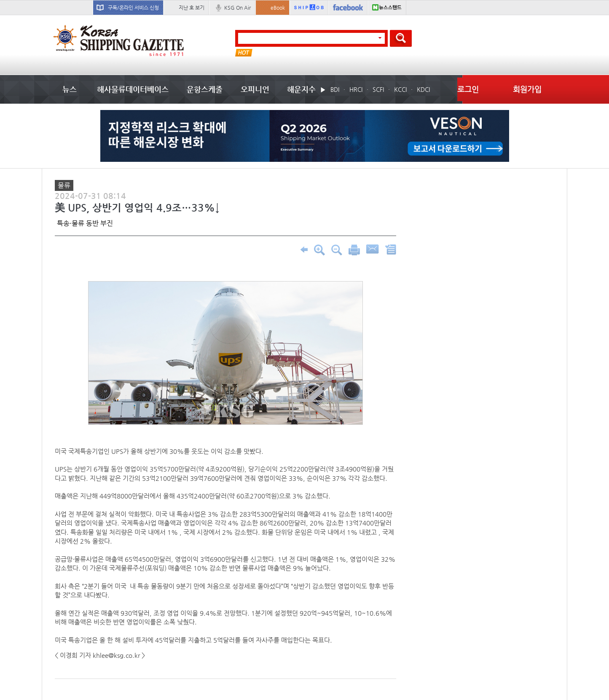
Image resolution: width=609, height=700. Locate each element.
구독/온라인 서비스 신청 (133, 8)
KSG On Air (237, 8)
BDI (335, 89)
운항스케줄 (205, 89)
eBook (278, 8)
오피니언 (255, 89)
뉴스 (70, 89)
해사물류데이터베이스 (133, 89)
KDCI (423, 89)
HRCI (356, 89)
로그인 (468, 89)
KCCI (400, 89)
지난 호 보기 (192, 8)
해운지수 (301, 89)
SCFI (378, 89)
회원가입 (527, 89)
